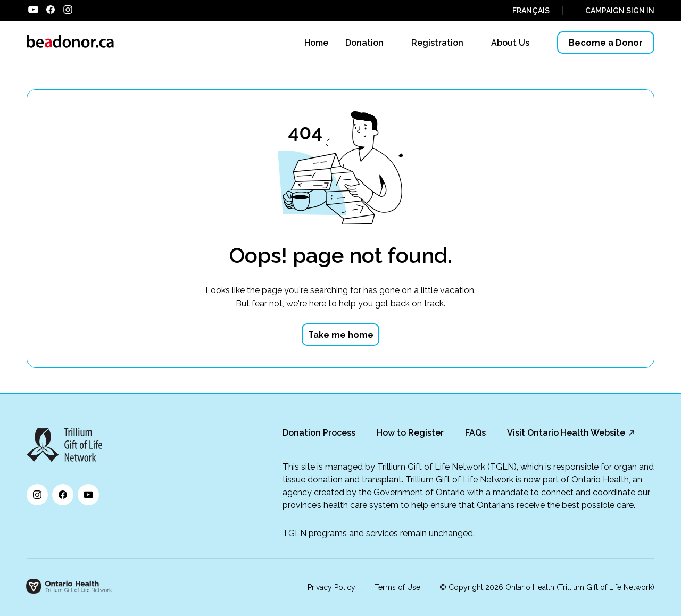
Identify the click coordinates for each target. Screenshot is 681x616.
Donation (364, 43)
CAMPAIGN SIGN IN (620, 11)
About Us (510, 43)
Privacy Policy (331, 587)
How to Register (410, 433)
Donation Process (319, 433)
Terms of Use (397, 587)
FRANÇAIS (531, 11)
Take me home (341, 335)
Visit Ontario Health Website (566, 433)
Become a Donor (606, 43)
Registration (437, 43)
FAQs (475, 433)
